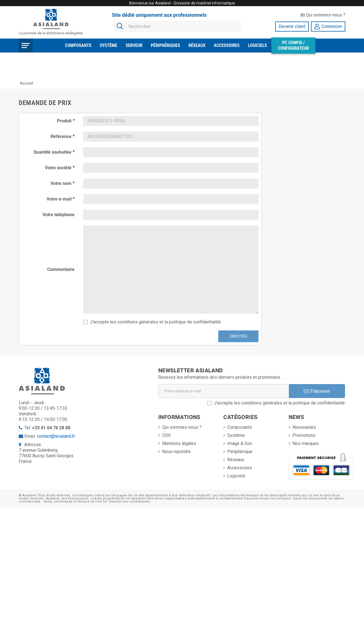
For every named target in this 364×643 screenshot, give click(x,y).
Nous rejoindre (176, 452)
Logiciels (257, 45)
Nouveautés (304, 427)
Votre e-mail (61, 199)
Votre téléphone (58, 215)
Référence (63, 136)
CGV (166, 435)
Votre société (60, 168)
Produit (66, 121)
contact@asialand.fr (56, 436)
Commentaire (61, 269)
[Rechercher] (177, 27)
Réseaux (197, 45)
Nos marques (306, 443)
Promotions (304, 435)
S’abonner (317, 391)
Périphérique (240, 452)
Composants (78, 45)
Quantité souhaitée (54, 152)
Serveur (134, 45)
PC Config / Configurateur (294, 45)
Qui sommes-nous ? (323, 15)
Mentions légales (179, 443)
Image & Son (240, 443)
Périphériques (165, 45)
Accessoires (227, 45)
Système (108, 45)
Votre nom (63, 183)
